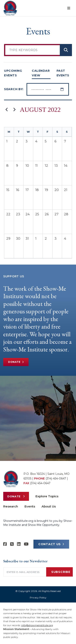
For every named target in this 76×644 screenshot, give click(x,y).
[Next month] (14, 110)
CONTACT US (51, 544)
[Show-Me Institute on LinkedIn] (19, 544)
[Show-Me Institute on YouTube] (26, 544)
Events (30, 506)
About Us (49, 506)
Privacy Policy (38, 598)
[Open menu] (69, 8)
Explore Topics (47, 496)
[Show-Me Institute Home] (10, 8)
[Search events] (66, 50)
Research (11, 506)
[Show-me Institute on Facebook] (5, 544)
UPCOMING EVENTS (13, 73)
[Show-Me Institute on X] (12, 544)
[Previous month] (6, 110)
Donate (16, 362)
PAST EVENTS (63, 73)
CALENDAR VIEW (41, 73)
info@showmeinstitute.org (37, 625)
